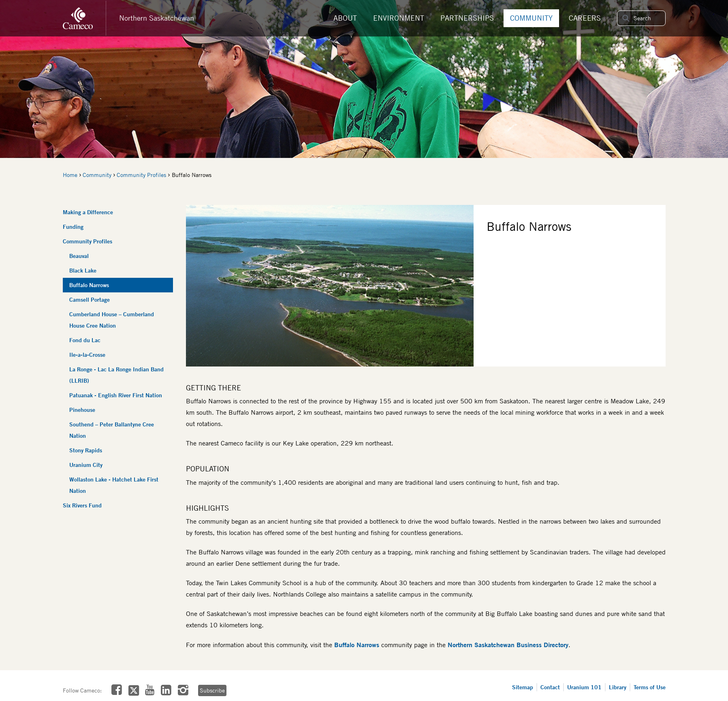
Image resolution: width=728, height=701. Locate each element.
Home (70, 175)
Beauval (79, 256)
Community (531, 18)
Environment (399, 18)
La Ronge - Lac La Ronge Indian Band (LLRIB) (116, 375)
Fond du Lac (85, 340)
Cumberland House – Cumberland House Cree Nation (112, 320)
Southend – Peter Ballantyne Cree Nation (112, 430)
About (345, 18)
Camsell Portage (90, 299)
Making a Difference (88, 212)
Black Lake (83, 270)
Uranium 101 (584, 687)
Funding (73, 227)
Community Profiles (141, 175)
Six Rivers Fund (82, 505)
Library (618, 687)
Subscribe (212, 690)
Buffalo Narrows (89, 285)
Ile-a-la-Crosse (87, 355)
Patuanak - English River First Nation (116, 395)
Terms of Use (650, 687)
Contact (550, 687)
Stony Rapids (86, 450)
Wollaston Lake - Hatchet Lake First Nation (114, 485)
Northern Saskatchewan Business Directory (508, 645)
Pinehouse (82, 410)
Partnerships (467, 18)
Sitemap (523, 687)
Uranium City (86, 465)
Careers (585, 18)
